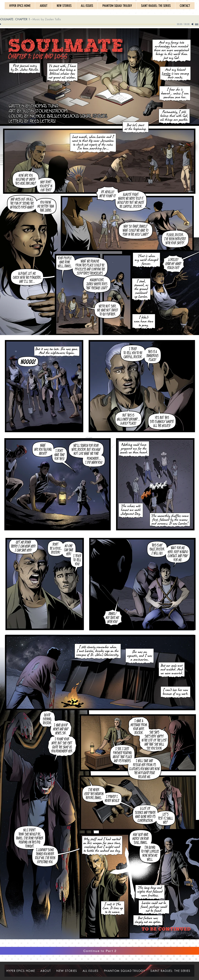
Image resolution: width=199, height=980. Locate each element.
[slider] (197, 24)
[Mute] (193, 24)
